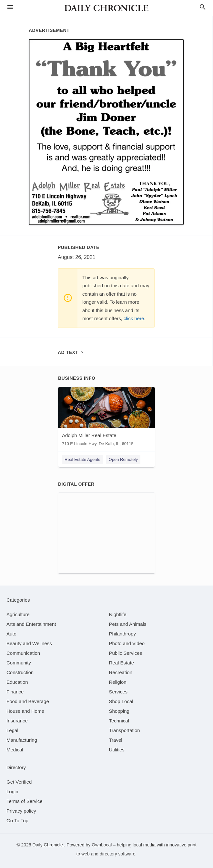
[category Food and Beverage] (28, 701)
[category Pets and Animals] (128, 624)
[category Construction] (20, 672)
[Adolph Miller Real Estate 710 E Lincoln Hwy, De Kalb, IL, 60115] (107, 418)
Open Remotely (123, 459)
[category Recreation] (121, 672)
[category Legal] (12, 730)
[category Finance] (15, 692)
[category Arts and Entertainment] (31, 624)
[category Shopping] (119, 711)
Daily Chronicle (48, 845)
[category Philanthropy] (122, 634)
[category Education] (17, 682)
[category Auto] (11, 634)
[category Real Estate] (122, 663)
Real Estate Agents (82, 459)
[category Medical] (15, 750)
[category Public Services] (126, 653)
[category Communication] (23, 653)
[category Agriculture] (18, 614)
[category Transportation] (125, 730)
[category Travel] (116, 740)
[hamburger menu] (10, 7)
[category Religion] (118, 682)
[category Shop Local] (121, 701)
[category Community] (19, 663)
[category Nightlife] (118, 614)
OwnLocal (102, 845)
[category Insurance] (17, 721)
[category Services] (118, 692)
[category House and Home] (25, 711)
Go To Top (17, 820)
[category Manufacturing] (22, 740)
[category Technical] (119, 721)
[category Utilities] (117, 750)
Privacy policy (21, 811)
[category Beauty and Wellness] (29, 643)
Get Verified (19, 782)
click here (134, 318)
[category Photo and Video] (127, 643)
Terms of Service (25, 801)
